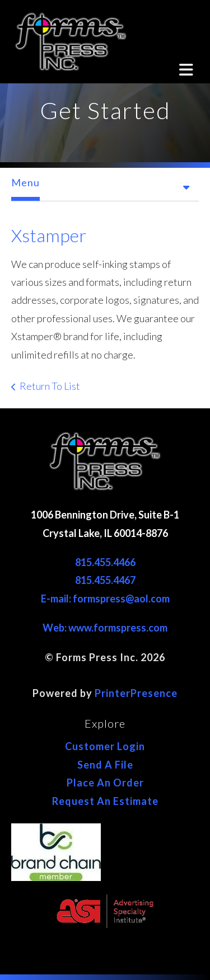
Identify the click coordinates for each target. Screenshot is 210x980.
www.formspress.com (118, 628)
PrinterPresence (136, 693)
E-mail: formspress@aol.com (105, 599)
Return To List (50, 386)
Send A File (105, 765)
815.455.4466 (105, 562)
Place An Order (105, 783)
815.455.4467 (105, 580)
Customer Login (105, 746)
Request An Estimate (105, 801)
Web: (55, 628)
